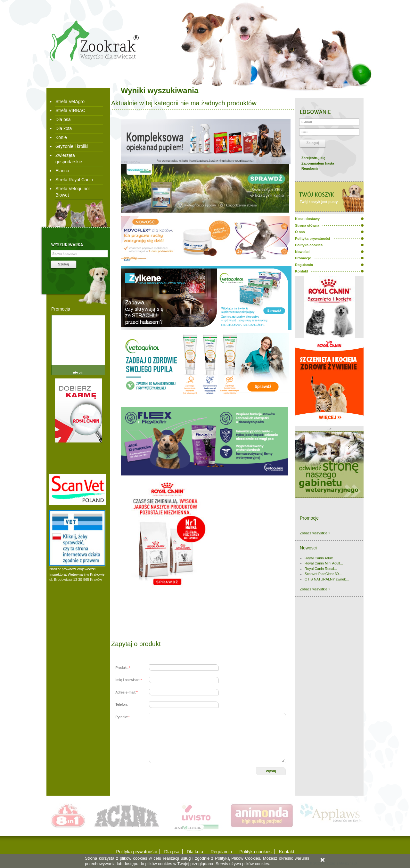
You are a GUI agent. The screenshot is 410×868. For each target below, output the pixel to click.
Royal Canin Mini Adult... (324, 563)
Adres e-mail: (126, 692)
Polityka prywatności (137, 852)
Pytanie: (122, 717)
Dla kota (64, 128)
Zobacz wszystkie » (315, 533)
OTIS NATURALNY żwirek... (327, 579)
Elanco (62, 171)
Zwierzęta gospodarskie (69, 158)
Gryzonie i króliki (72, 146)
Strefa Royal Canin (74, 180)
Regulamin (310, 168)
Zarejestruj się (313, 158)
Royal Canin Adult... (320, 558)
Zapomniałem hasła (318, 163)
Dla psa (63, 119)
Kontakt (287, 852)
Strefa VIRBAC (70, 110)
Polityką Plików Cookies (238, 858)
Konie (61, 137)
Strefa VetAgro (70, 101)
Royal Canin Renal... (321, 569)
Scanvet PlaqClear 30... (323, 574)
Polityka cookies (255, 852)
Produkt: (123, 668)
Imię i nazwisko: (128, 680)
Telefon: (122, 704)
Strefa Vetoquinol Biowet (73, 192)
